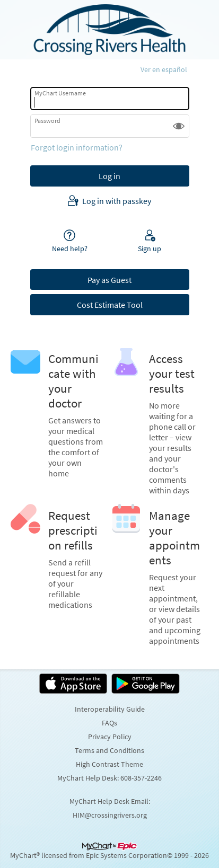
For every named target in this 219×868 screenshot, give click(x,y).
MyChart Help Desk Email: (110, 801)
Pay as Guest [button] (109, 280)
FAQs (109, 723)
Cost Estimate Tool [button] (110, 305)
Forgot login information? (77, 147)
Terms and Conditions (109, 750)
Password (47, 121)
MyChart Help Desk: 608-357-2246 (109, 778)
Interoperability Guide (110, 709)
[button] (179, 126)
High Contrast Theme (109, 764)
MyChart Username (60, 93)
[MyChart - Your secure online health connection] (109, 30)
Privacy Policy (110, 737)
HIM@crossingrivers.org (110, 815)
